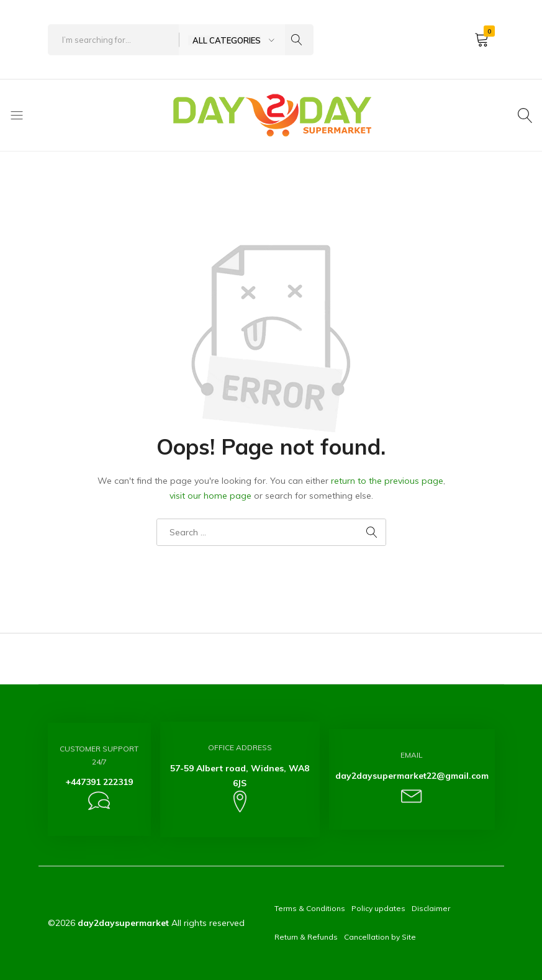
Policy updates (378, 908)
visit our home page (210, 496)
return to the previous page (387, 481)
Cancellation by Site (380, 937)
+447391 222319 (99, 782)
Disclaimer (431, 908)
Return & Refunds (306, 937)
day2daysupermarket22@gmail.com (412, 776)
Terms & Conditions (310, 908)
